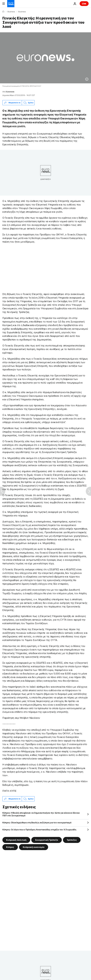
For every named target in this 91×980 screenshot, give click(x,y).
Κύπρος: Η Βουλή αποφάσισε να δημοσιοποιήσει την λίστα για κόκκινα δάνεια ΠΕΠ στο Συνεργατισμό (41, 814)
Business (11, 12)
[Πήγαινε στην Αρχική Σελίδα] (11, 4)
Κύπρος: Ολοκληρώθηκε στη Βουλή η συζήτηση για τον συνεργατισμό (37, 823)
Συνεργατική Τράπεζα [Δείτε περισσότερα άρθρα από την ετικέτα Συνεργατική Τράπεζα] (47, 840)
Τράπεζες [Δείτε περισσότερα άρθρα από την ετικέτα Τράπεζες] (72, 840)
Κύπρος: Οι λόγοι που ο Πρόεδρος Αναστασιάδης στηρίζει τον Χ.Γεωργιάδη (39, 830)
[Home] (3, 12)
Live (84, 4)
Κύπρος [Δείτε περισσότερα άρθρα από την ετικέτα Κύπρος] (10, 847)
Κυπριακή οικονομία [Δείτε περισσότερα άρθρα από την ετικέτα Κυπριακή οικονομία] (34, 847)
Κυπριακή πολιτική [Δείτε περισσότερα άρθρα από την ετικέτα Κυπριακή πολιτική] (16, 840)
